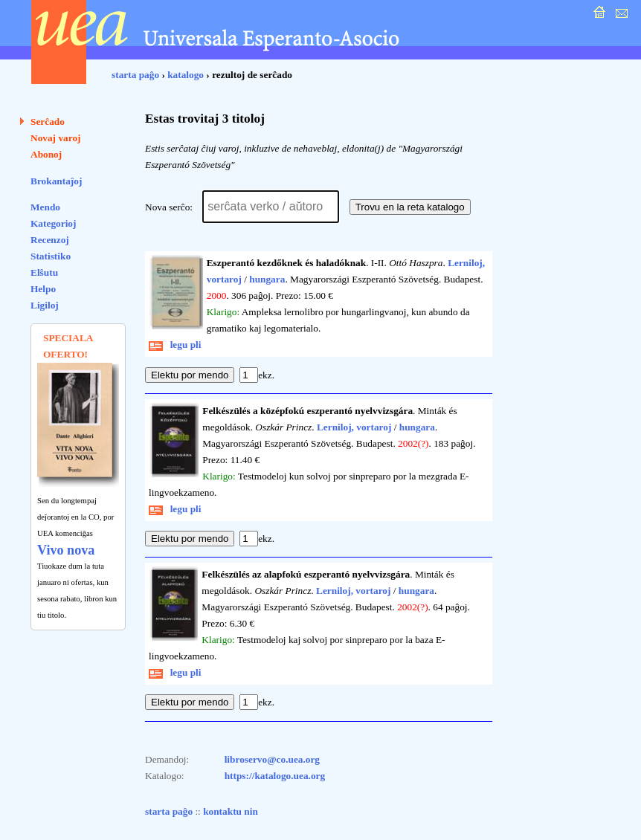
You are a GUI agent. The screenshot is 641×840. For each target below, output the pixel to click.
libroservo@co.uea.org (272, 759)
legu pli (175, 345)
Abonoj (46, 154)
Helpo (43, 289)
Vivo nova (66, 550)
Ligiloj (45, 305)
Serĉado (48, 122)
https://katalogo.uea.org (275, 776)
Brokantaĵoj (56, 181)
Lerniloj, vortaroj (354, 427)
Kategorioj (53, 223)
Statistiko (51, 256)
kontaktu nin (231, 811)
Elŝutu (44, 272)
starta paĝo (135, 75)
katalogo (186, 75)
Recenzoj (50, 240)
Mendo (45, 207)
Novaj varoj (56, 138)
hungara (267, 279)
